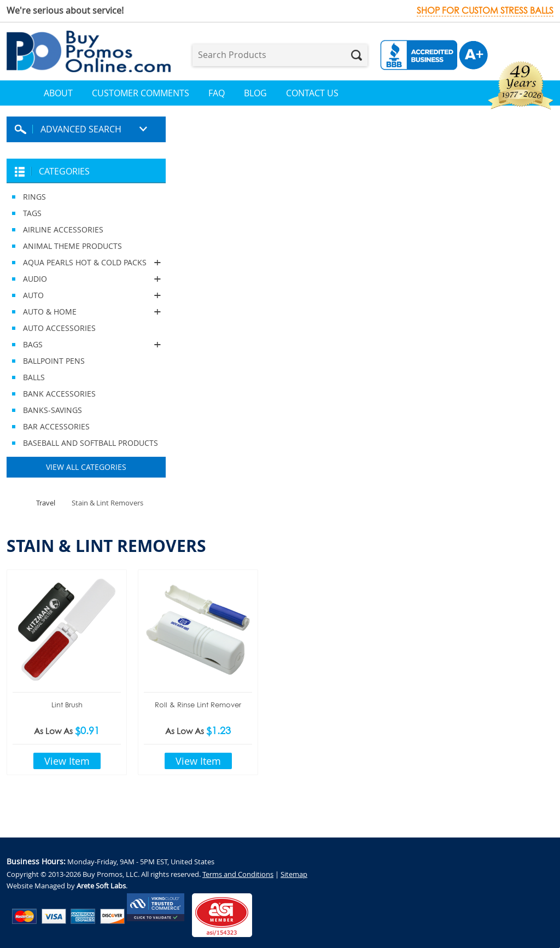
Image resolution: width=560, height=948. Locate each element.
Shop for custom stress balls (485, 11)
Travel (46, 503)
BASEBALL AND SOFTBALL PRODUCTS (91, 443)
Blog (255, 93)
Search (357, 55)
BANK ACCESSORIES (59, 394)
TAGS (32, 213)
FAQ (217, 93)
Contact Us (312, 93)
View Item (67, 761)
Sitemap (294, 874)
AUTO (86, 295)
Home (25, 93)
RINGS (34, 197)
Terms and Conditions (238, 874)
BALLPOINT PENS (54, 361)
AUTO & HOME (86, 312)
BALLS (34, 377)
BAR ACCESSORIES (56, 426)
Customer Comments (141, 93)
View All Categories (86, 467)
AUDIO (86, 279)
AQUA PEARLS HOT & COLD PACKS (86, 263)
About (58, 93)
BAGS (86, 345)
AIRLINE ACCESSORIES (63, 229)
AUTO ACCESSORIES (59, 328)
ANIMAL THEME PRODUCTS (72, 246)
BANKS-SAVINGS (52, 410)
